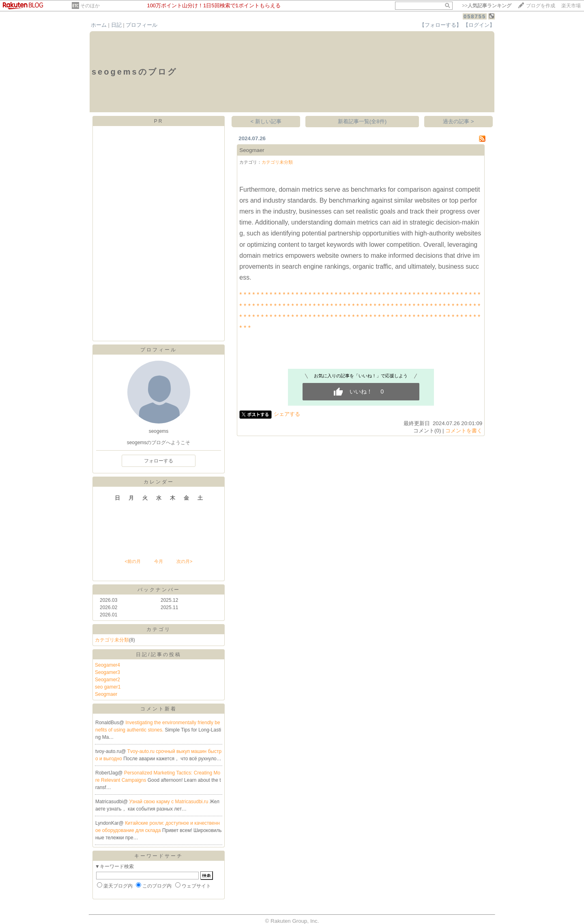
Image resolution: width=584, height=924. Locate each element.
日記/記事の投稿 (158, 654)
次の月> (184, 561)
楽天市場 (571, 6)
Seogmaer (106, 694)
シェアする (287, 414)
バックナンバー (159, 590)
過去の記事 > (458, 121)
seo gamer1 (108, 687)
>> (487, 6)
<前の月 (132, 561)
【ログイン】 (479, 25)
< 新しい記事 (266, 121)
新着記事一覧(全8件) (362, 121)
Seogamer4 (107, 665)
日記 (116, 25)
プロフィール (142, 25)
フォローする (159, 461)
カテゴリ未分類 (112, 640)
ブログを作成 (541, 6)
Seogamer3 (107, 672)
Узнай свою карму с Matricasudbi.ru (170, 802)
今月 (159, 561)
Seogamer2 (107, 680)
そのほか (90, 6)
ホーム (99, 25)
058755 (475, 16)
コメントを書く (464, 431)
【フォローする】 (440, 25)
